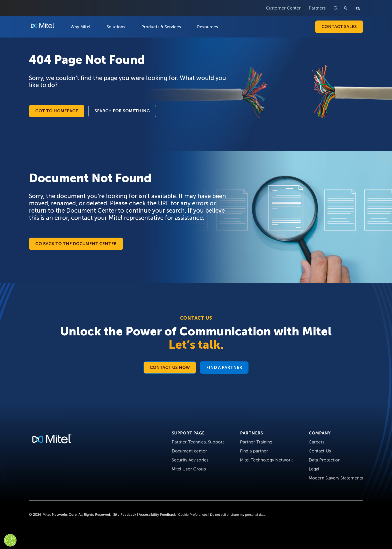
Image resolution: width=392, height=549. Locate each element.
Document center (189, 451)
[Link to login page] (345, 8)
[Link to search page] (336, 8)
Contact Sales (339, 27)
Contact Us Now (170, 367)
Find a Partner (224, 367)
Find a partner (254, 451)
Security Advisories (190, 460)
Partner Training (256, 442)
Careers (317, 442)
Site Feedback (125, 515)
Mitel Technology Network (266, 460)
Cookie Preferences (193, 515)
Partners (317, 8)
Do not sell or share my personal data (238, 515)
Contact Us (320, 451)
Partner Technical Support (198, 442)
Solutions (116, 27)
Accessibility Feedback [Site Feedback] (157, 515)
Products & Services (161, 27)
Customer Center (283, 8)
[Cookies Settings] (10, 540)
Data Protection (325, 460)
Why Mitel (80, 27)
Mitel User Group (189, 469)
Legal (314, 469)
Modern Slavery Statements (336, 478)
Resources (207, 27)
